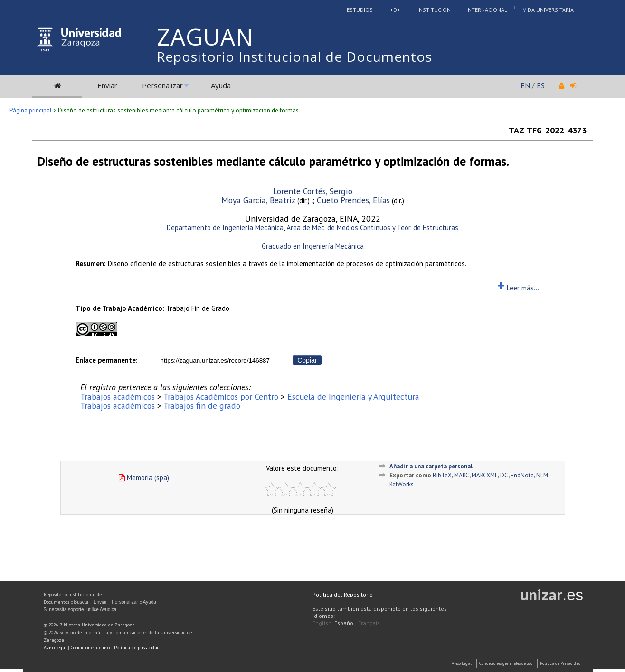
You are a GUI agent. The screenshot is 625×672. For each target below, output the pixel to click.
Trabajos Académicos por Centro (221, 397)
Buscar (81, 602)
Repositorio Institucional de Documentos (294, 56)
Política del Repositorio (343, 594)
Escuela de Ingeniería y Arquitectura (353, 397)
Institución (434, 10)
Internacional (487, 10)
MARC (462, 475)
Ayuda (221, 85)
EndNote (522, 475)
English (322, 623)
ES (541, 85)
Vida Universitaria (548, 10)
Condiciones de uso (90, 648)
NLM (542, 475)
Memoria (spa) (144, 478)
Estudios (360, 10)
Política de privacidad (137, 648)
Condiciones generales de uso (506, 663)
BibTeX (442, 475)
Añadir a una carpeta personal (431, 466)
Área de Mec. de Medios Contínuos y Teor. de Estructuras (372, 228)
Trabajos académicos (118, 397)
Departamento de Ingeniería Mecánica (225, 228)
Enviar (107, 85)
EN (525, 85)
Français (369, 623)
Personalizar (162, 85)
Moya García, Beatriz (258, 200)
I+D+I (395, 10)
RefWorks (402, 484)
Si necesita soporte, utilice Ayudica (80, 610)
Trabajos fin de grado (202, 406)
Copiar (307, 360)
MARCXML (485, 475)
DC (504, 475)
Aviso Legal (462, 663)
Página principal (31, 110)
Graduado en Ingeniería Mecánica (313, 246)
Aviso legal (55, 648)
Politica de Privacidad (560, 663)
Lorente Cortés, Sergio (313, 191)
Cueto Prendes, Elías (353, 200)
